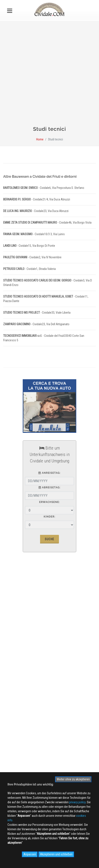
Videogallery (14, 716)
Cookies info (14, 671)
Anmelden (49, 745)
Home (40, 139)
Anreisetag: (49, 473)
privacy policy (77, 802)
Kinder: (49, 517)
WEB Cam (12, 704)
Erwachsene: (50, 502)
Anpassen (30, 854)
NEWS (10, 722)
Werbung (12, 652)
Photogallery (14, 710)
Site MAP (14, 677)
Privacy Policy (15, 665)
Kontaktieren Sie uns (19, 659)
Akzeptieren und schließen (56, 854)
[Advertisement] (49, 76)
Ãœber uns (13, 646)
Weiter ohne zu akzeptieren (73, 779)
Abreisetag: (49, 487)
